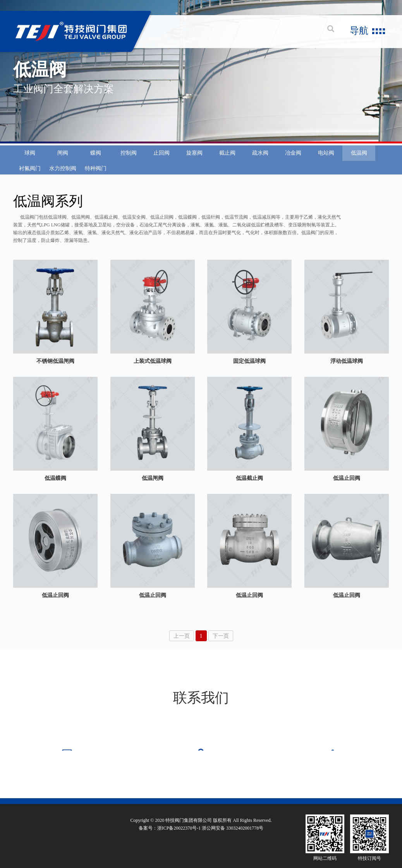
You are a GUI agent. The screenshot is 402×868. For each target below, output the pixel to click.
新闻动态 (199, 794)
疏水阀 (260, 165)
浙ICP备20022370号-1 (179, 842)
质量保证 (131, 794)
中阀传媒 (380, 794)
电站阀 (326, 165)
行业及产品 (94, 794)
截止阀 (227, 165)
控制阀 (129, 165)
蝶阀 (96, 165)
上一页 (182, 636)
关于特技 (22, 794)
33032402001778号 (245, 842)
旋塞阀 (194, 165)
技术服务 (165, 794)
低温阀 (359, 165)
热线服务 (234, 794)
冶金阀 (293, 165)
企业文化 (57, 794)
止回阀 (161, 165)
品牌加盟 (268, 794)
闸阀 (63, 165)
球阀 (30, 165)
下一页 (221, 636)
